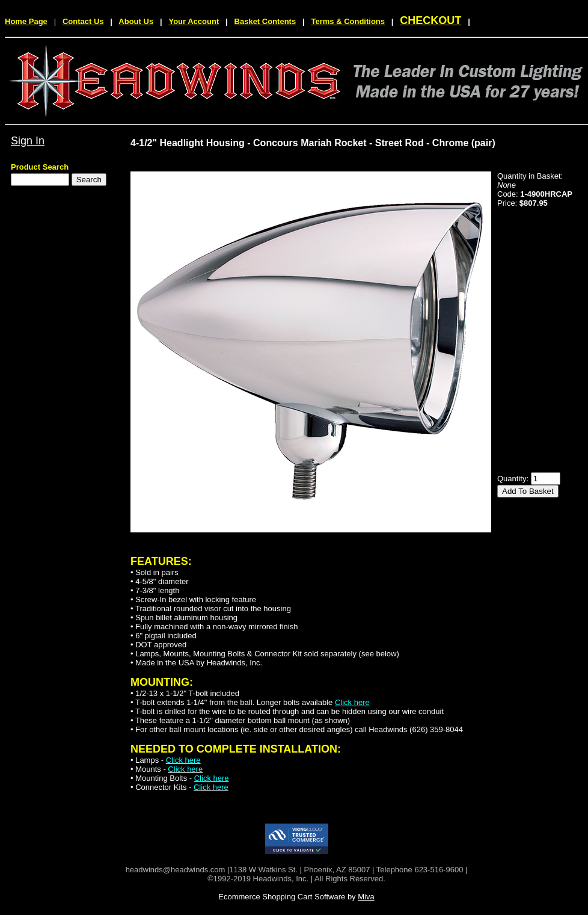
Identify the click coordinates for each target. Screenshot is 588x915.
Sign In (28, 141)
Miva (366, 897)
